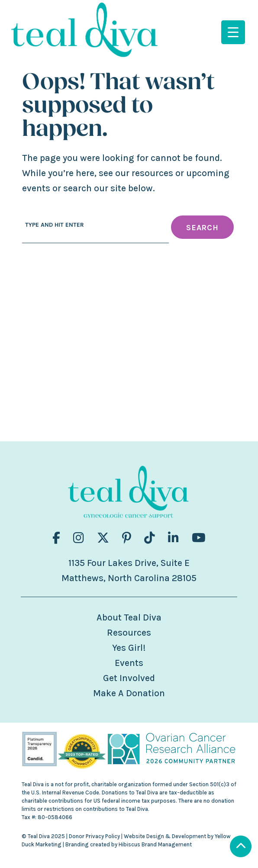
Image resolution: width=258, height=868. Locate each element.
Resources (129, 633)
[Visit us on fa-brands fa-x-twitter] (103, 538)
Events (129, 663)
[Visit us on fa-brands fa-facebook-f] (56, 538)
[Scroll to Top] (241, 847)
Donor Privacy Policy (94, 836)
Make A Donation (129, 693)
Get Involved (129, 678)
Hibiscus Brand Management (155, 844)
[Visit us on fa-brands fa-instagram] (79, 538)
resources (152, 173)
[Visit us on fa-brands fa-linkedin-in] (173, 538)
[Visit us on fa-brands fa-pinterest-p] (127, 538)
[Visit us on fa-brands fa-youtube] (199, 538)
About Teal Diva (129, 617)
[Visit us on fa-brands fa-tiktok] (150, 538)
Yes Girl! (129, 648)
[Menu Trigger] (233, 32)
